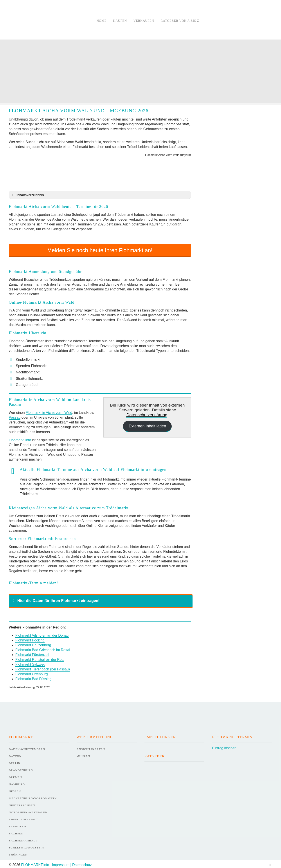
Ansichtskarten (91, 748)
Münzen (83, 755)
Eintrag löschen (224, 746)
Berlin (15, 762)
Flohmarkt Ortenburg (32, 673)
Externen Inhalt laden (147, 425)
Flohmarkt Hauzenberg (33, 644)
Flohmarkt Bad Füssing (33, 677)
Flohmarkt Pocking (30, 639)
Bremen (15, 776)
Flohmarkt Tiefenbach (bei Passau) (43, 668)
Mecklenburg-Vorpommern (33, 797)
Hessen (15, 790)
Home (102, 21)
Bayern (15, 755)
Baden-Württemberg (27, 748)
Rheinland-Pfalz (23, 818)
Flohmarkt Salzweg (30, 663)
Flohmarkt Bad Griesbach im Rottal (43, 648)
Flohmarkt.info (20, 439)
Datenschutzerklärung (147, 413)
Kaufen (120, 21)
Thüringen (18, 853)
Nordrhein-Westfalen (28, 811)
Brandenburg (21, 769)
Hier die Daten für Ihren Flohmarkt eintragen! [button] (55, 599)
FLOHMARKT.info (35, 863)
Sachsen (16, 832)
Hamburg (17, 783)
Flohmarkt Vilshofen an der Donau (42, 634)
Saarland (17, 825)
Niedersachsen (22, 804)
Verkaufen (144, 21)
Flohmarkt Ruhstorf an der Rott (40, 658)
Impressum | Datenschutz (72, 863)
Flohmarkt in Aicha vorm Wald (49, 411)
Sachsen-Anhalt (23, 839)
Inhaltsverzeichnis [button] (27, 195)
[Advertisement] (140, 72)
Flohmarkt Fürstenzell (32, 653)
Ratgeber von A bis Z (180, 21)
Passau (15, 416)
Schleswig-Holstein (26, 846)
